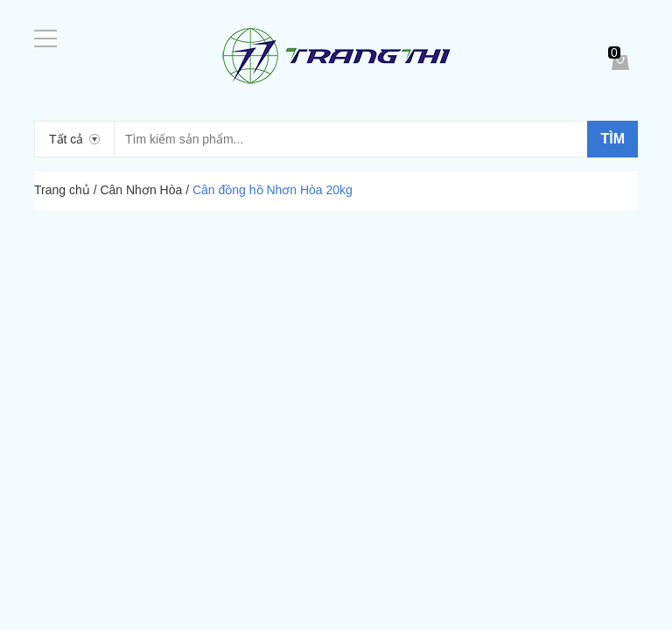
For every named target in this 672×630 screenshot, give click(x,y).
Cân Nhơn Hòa (141, 190)
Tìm (612, 139)
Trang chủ (62, 190)
